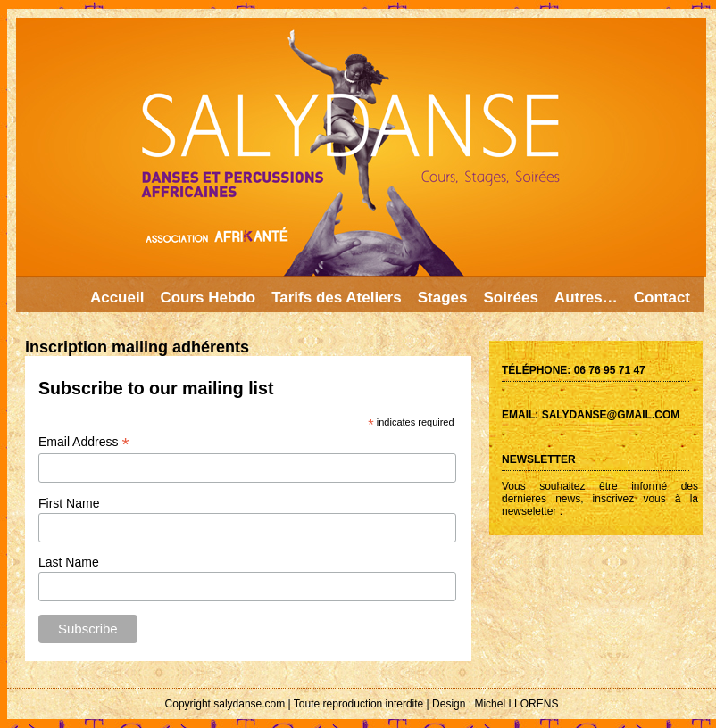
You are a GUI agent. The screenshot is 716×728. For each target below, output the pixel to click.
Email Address (84, 442)
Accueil (117, 298)
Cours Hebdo (208, 298)
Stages (443, 298)
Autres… (586, 298)
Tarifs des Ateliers (337, 298)
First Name (69, 503)
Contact (662, 298)
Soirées (510, 298)
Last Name (69, 562)
